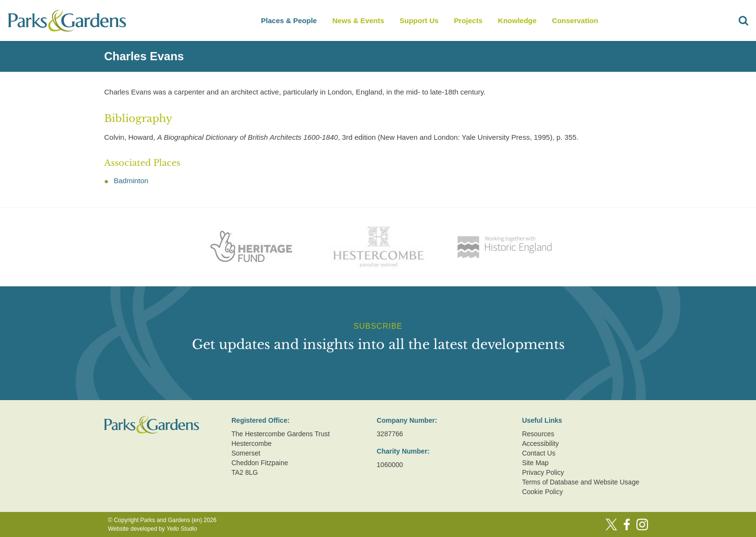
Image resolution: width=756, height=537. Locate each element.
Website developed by (153, 529)
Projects (468, 20)
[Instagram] (642, 524)
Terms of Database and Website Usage (581, 482)
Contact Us (539, 453)
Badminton (131, 181)
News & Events (358, 20)
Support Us (419, 20)
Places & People (289, 20)
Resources (538, 434)
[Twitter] (611, 524)
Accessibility (540, 443)
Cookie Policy (543, 492)
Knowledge (517, 20)
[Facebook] (627, 524)
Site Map (535, 463)
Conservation (575, 20)
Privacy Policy (543, 472)
